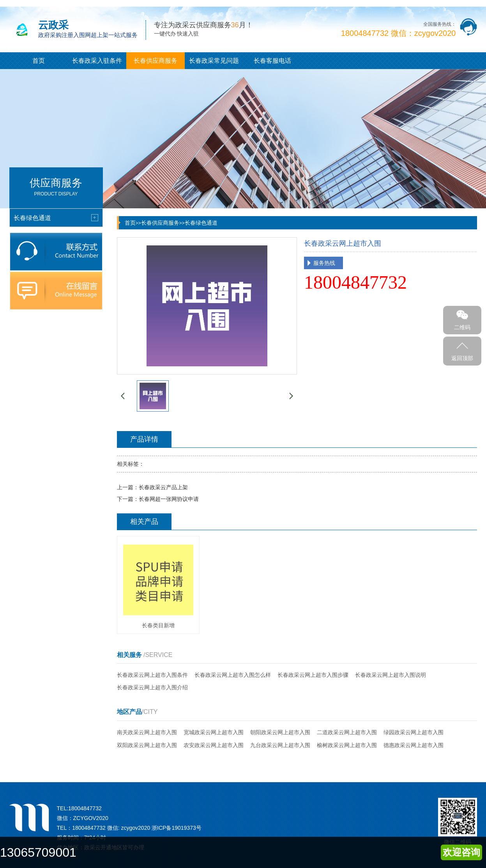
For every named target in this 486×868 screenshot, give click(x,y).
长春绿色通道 (201, 223)
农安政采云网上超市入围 (214, 745)
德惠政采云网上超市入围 (414, 745)
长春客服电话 (272, 61)
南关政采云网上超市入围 (147, 732)
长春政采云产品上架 (163, 487)
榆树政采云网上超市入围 (347, 745)
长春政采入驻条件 (97, 61)
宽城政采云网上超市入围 (214, 732)
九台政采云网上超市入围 (280, 745)
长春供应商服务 (156, 61)
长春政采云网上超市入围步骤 (313, 675)
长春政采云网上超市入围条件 (152, 675)
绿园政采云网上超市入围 (414, 732)
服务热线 (324, 263)
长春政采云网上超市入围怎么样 (233, 675)
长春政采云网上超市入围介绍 (152, 687)
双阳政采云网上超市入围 (147, 745)
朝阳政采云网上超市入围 (280, 732)
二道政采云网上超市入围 (347, 732)
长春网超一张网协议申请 (169, 499)
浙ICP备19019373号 (177, 828)
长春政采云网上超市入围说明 (391, 675)
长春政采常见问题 (214, 61)
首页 (39, 61)
